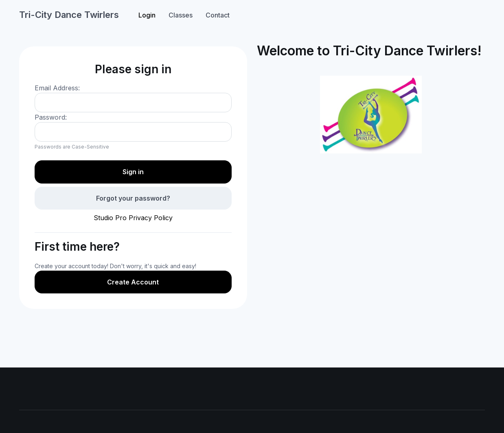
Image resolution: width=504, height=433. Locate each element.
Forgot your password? (133, 198)
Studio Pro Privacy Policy (133, 218)
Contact (218, 15)
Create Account (133, 282)
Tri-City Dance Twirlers (69, 15)
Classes (181, 15)
